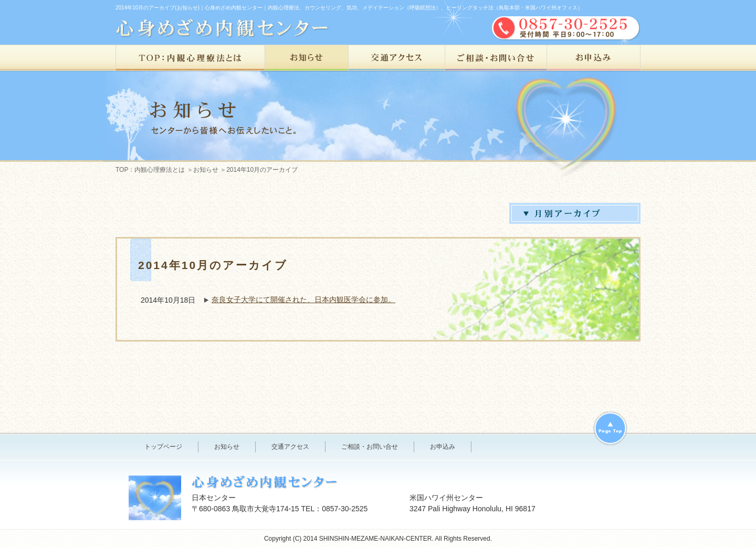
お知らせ (307, 58)
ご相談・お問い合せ (496, 58)
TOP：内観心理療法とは (190, 58)
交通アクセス (397, 58)
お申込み (594, 58)
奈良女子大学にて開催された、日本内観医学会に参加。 (303, 300)
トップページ (163, 447)
